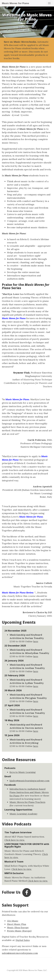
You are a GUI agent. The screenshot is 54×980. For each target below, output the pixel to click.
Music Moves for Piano (15, 3)
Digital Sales (23, 940)
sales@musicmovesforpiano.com (20, 953)
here (36, 641)
